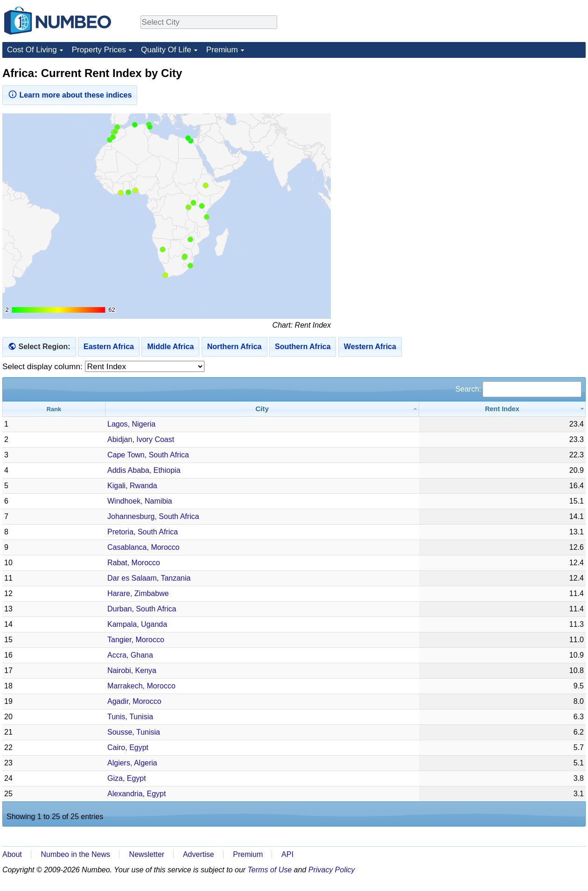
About (12, 854)
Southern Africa (303, 347)
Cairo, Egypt (128, 747)
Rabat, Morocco (134, 563)
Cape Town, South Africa (148, 455)
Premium (222, 50)
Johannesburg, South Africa (153, 516)
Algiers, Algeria (132, 763)
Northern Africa (234, 347)
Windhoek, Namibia (140, 501)
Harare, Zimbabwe (138, 593)
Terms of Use (270, 870)
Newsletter (147, 854)
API (287, 854)
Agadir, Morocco (134, 701)
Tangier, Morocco (136, 640)
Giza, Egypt (127, 778)
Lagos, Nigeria (131, 424)
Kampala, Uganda (137, 624)
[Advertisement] (516, 124)
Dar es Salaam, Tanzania (149, 578)
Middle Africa (170, 347)
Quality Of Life (166, 50)
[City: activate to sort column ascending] (262, 409)
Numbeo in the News (75, 854)
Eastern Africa (109, 347)
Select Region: (44, 347)
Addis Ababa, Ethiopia (144, 470)
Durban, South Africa (142, 609)
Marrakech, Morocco (141, 686)
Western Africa (370, 347)
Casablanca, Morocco (143, 547)
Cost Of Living (32, 50)
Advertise (199, 854)
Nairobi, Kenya (132, 670)
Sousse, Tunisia (134, 732)
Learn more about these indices (70, 94)
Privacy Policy (332, 870)
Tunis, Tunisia (130, 717)
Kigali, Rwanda (132, 486)
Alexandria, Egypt (136, 794)
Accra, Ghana (130, 655)
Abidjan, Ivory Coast (141, 439)
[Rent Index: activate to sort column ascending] (502, 409)
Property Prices (99, 50)
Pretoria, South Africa (143, 532)
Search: (518, 389)
